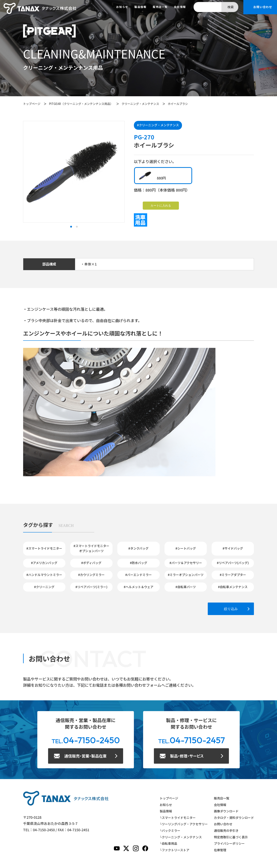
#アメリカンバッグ (44, 563)
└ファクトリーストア (174, 850)
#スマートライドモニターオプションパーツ (91, 548)
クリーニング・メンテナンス (140, 104)
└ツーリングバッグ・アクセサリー (184, 824)
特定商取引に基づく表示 (231, 837)
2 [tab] (77, 227)
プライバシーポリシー (229, 843)
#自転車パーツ (186, 587)
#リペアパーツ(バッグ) (233, 563)
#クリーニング (44, 587)
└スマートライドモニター (178, 818)
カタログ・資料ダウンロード (234, 818)
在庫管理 (220, 850)
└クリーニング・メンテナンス (181, 837)
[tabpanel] (74, 172)
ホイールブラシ (178, 104)
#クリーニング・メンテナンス (158, 125)
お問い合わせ (223, 824)
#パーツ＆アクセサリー (186, 563)
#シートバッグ (186, 548)
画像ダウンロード (226, 811)
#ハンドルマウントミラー (44, 575)
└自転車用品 (168, 843)
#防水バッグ (138, 563)
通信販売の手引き (226, 830)
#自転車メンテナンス (233, 587)
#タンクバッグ (138, 548)
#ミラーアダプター (233, 575)
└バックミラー (170, 830)
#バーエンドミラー (138, 575)
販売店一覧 (160, 7)
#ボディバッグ (91, 563)
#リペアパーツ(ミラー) (91, 587)
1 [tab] (71, 227)
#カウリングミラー (91, 575)
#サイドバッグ (233, 548)
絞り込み (231, 609)
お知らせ (122, 7)
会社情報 (180, 7)
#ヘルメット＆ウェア (138, 587)
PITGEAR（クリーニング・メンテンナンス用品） (81, 104)
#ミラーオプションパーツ (186, 575)
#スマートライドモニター (44, 548)
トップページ (32, 104)
